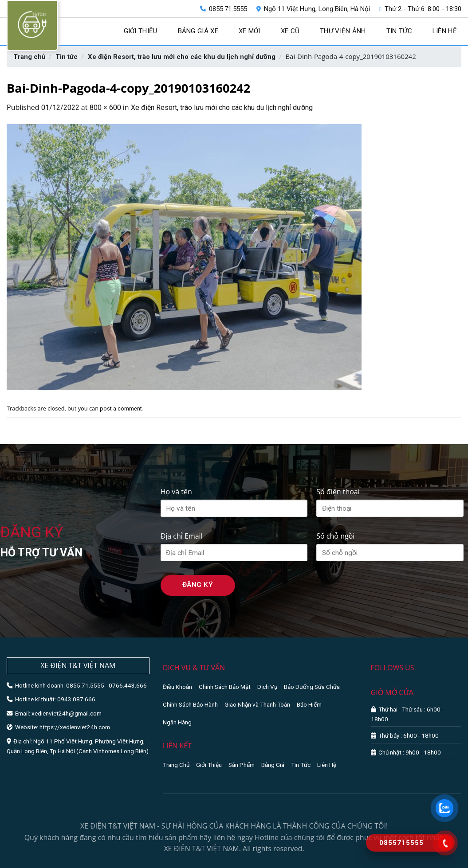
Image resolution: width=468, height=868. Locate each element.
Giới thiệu (141, 31)
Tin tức (399, 31)
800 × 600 (105, 108)
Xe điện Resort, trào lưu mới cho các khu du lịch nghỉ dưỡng (182, 57)
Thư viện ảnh (343, 31)
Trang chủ (29, 57)
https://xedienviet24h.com (75, 727)
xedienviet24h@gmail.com (67, 713)
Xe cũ (290, 31)
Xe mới (250, 31)
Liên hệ (445, 31)
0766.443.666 (128, 685)
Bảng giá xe (198, 31)
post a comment (121, 409)
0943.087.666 (76, 699)
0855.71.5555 (224, 9)
